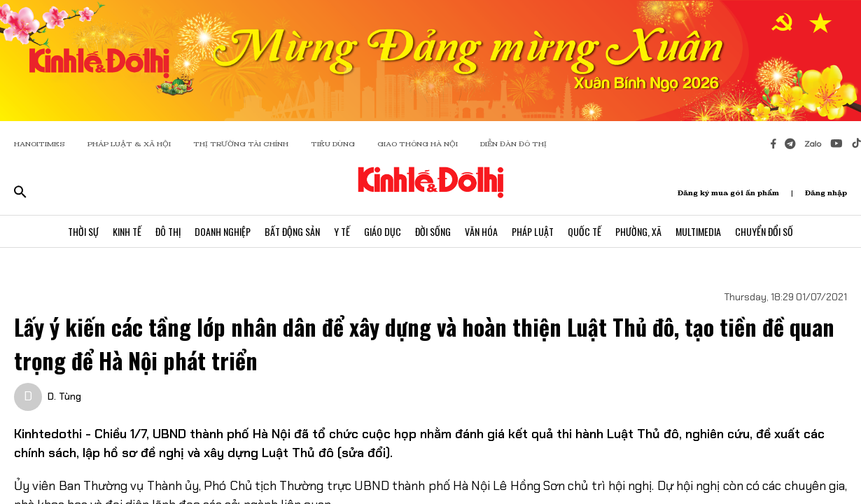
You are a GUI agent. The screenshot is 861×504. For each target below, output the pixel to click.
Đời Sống (433, 231)
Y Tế (342, 231)
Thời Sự (83, 231)
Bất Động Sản (292, 231)
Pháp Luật (533, 231)
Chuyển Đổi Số (764, 231)
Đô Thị (168, 231)
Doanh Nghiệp (223, 231)
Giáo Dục (383, 231)
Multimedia (698, 231)
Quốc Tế (584, 231)
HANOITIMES (40, 144)
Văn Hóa (481, 231)
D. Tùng (64, 396)
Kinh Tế (127, 231)
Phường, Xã (638, 231)
